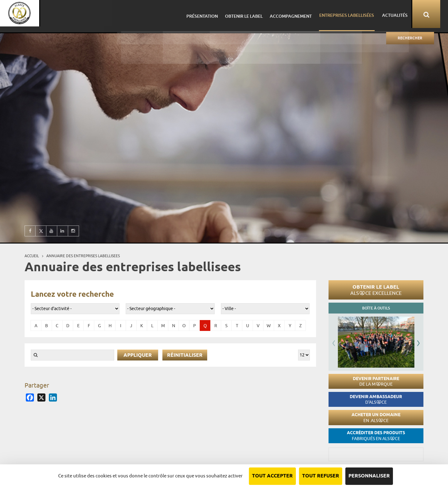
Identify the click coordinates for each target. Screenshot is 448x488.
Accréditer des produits (376, 436)
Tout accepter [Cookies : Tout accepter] (272, 476)
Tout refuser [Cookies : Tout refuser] (321, 476)
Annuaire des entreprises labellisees (83, 256)
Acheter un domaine (376, 418)
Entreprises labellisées (354, 14)
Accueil (32, 256)
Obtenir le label (376, 290)
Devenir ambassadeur (376, 400)
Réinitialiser (185, 355)
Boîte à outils (376, 308)
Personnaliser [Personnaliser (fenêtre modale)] (369, 476)
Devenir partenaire (376, 381)
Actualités (400, 14)
